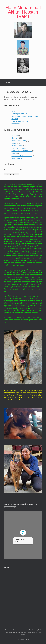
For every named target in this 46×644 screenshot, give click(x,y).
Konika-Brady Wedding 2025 (22, 151)
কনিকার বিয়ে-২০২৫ (18, 124)
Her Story (15, 138)
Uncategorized (17, 158)
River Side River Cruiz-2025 (21, 121)
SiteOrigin (21, 639)
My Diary (15, 135)
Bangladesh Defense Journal (22, 156)
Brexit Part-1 (16, 111)
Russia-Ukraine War (19, 141)
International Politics (19, 148)
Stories (14, 143)
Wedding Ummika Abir (19, 114)
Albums (14, 153)
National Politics (17, 146)
